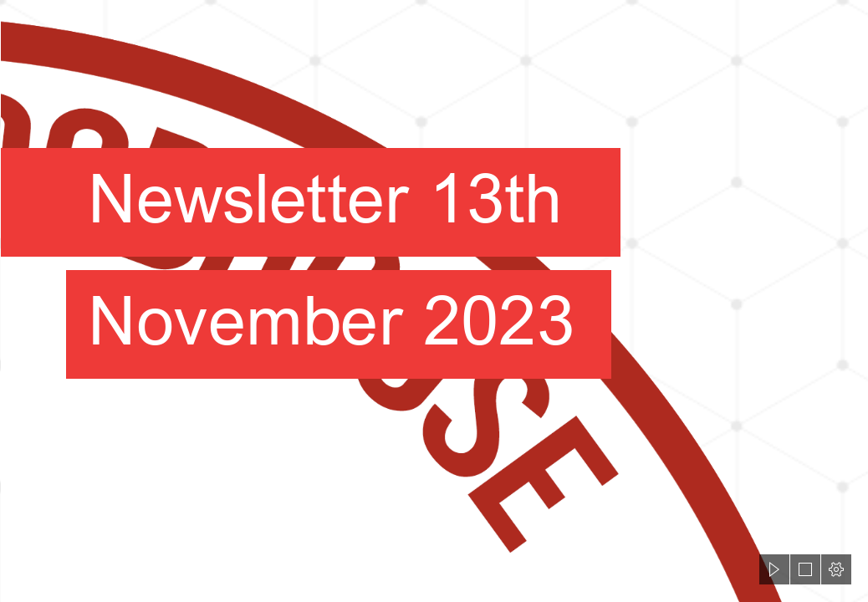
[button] (774, 569)
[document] (434, 301)
